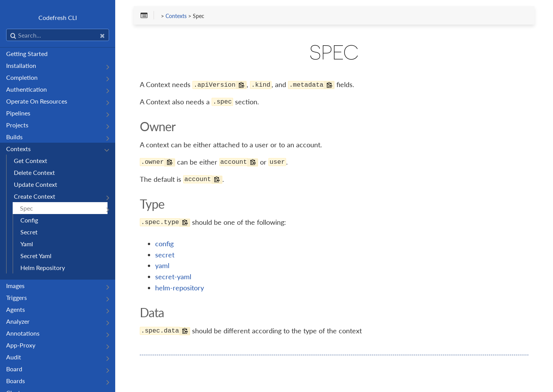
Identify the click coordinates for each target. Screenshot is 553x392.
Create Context (35, 196)
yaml (162, 265)
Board (14, 369)
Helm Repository (43, 268)
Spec (26, 208)
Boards (16, 381)
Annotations (23, 333)
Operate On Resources (37, 101)
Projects (17, 125)
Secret (29, 232)
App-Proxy (21, 345)
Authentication (26, 89)
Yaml (27, 244)
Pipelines (18, 113)
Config (29, 220)
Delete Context (34, 172)
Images (15, 286)
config (164, 244)
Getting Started (27, 54)
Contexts (18, 149)
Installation (21, 65)
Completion (22, 77)
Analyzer (18, 321)
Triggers (17, 297)
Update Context (36, 184)
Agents (16, 309)
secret (165, 255)
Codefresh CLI (58, 17)
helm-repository (180, 288)
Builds (14, 137)
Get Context (31, 161)
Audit (14, 357)
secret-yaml (173, 277)
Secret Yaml (36, 256)
